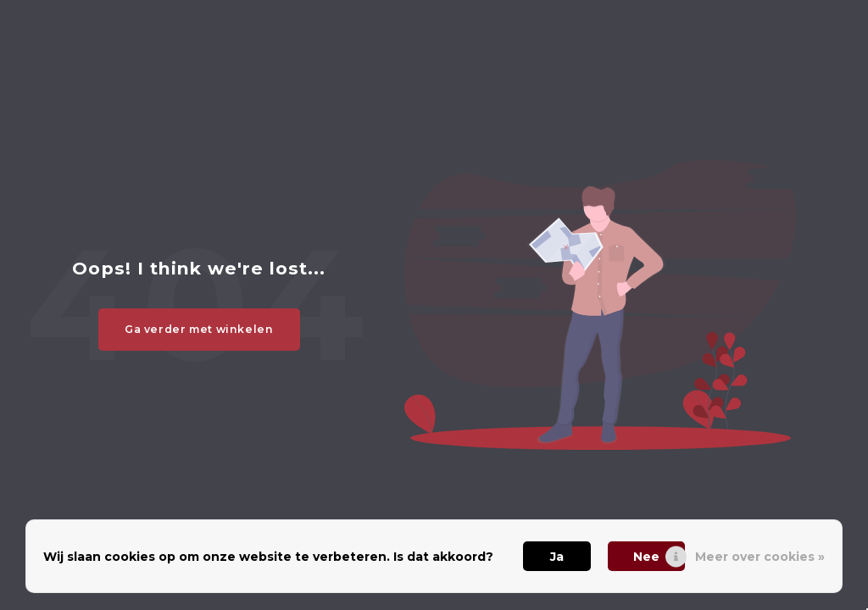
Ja (557, 557)
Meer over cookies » (760, 557)
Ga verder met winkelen (199, 329)
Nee (646, 557)
